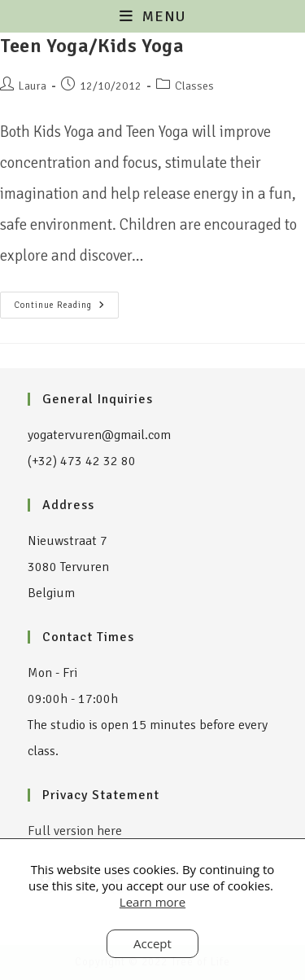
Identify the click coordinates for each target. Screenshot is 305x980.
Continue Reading (66, 301)
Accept (152, 943)
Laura (33, 86)
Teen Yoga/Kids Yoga (92, 46)
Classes (194, 86)
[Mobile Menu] (152, 16)
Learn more (152, 902)
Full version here (75, 831)
